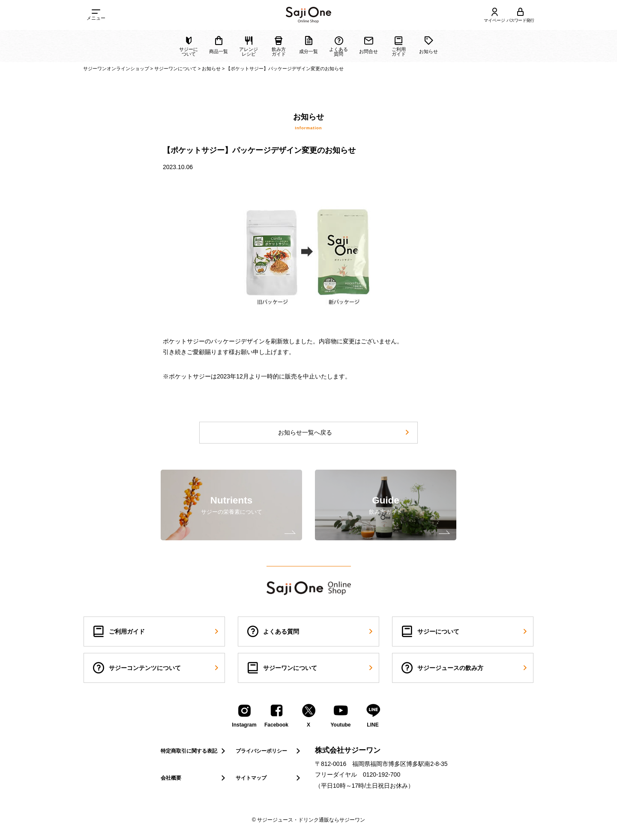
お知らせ (211, 69)
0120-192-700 (382, 774)
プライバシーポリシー (269, 751)
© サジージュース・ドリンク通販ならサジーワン (308, 820)
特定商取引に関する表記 (194, 751)
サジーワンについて (175, 69)
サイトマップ (269, 778)
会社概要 (194, 778)
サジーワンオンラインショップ (116, 69)
